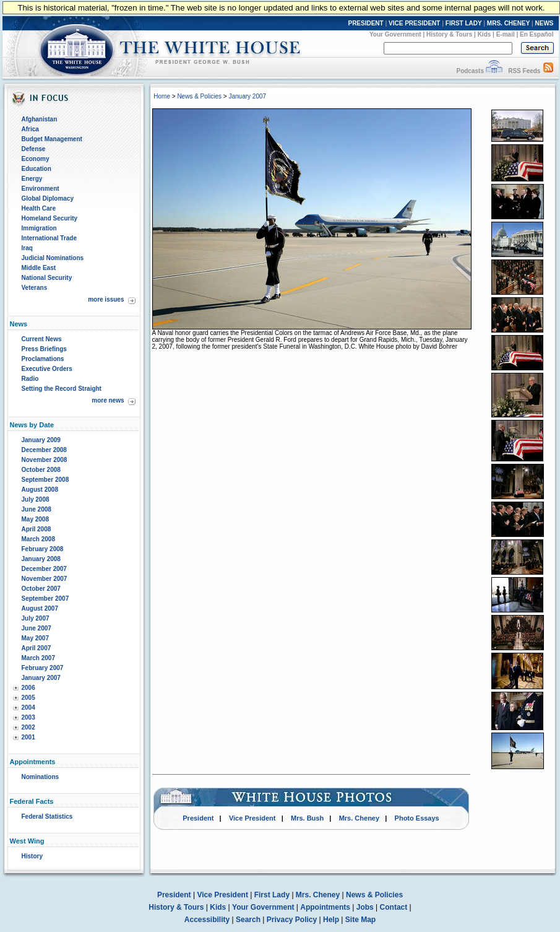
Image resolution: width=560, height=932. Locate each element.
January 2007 (41, 678)
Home (162, 96)
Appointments (325, 907)
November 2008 (45, 460)
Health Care (39, 208)
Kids (485, 34)
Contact (394, 907)
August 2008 (40, 490)
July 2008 (36, 499)
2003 (28, 717)
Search (248, 920)
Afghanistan (40, 119)
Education (37, 169)
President (198, 818)
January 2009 (41, 440)
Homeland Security (50, 218)
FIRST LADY (464, 23)
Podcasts (470, 71)
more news (108, 400)
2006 (28, 688)
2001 (28, 737)
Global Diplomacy (48, 198)
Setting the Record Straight (62, 389)
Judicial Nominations (53, 258)
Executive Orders (47, 369)
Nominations (41, 777)
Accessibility (207, 920)
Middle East (39, 268)
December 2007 (44, 569)
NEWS (545, 23)
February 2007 (43, 668)
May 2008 (35, 519)
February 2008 (43, 549)
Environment (41, 189)
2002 (28, 727)
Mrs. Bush (307, 818)
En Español (536, 34)
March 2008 (38, 539)
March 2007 (38, 658)
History (32, 856)
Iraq (27, 248)
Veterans (35, 288)
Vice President (252, 818)
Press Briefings (44, 349)
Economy (36, 159)
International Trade (49, 238)
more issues (106, 299)
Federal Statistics (47, 817)
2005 (28, 698)
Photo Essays (417, 818)
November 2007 (45, 579)
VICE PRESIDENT (414, 23)
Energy (32, 179)
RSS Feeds (524, 71)
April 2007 (37, 648)
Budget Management (52, 139)
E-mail (506, 34)
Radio (30, 379)
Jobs (365, 907)
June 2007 (37, 628)
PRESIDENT (365, 23)
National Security (47, 278)
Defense (34, 149)
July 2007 (36, 618)
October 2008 (41, 470)
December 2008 (44, 450)
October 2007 (41, 589)
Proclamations (43, 359)
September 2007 (45, 599)
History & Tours (449, 34)
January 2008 (41, 559)
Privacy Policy (292, 920)
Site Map (360, 920)
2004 (28, 708)
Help (331, 920)
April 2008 (37, 529)
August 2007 (40, 608)
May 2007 (35, 638)
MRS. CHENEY (508, 23)
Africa (30, 129)
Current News (42, 339)
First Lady (272, 895)
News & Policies (199, 96)
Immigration (39, 228)
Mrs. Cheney (359, 818)
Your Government (395, 34)
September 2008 (45, 480)
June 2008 (37, 509)
